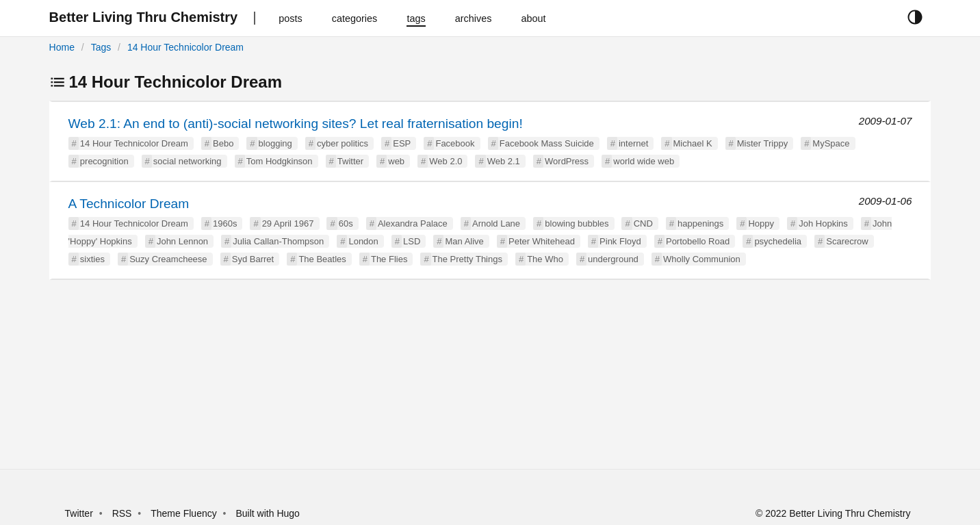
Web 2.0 (446, 161)
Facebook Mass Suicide (547, 143)
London (363, 241)
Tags (101, 47)
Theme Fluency (185, 513)
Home (62, 47)
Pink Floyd (620, 241)
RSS (122, 513)
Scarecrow (847, 241)
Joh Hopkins (823, 223)
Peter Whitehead (542, 241)
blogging (275, 143)
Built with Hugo (268, 513)
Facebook (455, 143)
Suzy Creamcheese (168, 259)
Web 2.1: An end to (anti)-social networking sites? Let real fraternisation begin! (296, 124)
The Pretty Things (467, 259)
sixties (92, 259)
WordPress (567, 161)
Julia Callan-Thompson (278, 241)
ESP (402, 143)
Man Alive (464, 241)
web (396, 161)
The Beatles (322, 259)
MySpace (831, 143)
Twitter (350, 161)
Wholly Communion (702, 259)
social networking (188, 161)
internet (633, 143)
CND (643, 223)
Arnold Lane (496, 223)
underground (613, 259)
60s (346, 223)
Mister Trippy (762, 143)
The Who (545, 259)
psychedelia (778, 241)
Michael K (693, 143)
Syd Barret (253, 259)
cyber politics (343, 143)
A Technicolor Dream (129, 204)
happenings (700, 223)
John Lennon (182, 241)
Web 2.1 (504, 161)
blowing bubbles (577, 223)
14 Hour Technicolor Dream (185, 47)
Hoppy (761, 223)
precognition (104, 161)
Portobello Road (698, 241)
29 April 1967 (288, 223)
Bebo (223, 143)
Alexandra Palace (413, 223)
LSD (412, 241)
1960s (225, 223)
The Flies (389, 259)
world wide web (644, 161)
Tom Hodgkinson (280, 161)
